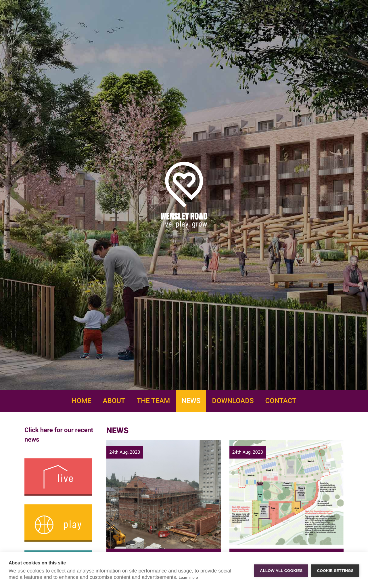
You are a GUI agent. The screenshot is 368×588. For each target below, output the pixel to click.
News (191, 401)
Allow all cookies (281, 570)
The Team (154, 401)
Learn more (188, 577)
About (114, 401)
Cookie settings (335, 570)
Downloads (233, 401)
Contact (281, 401)
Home (81, 401)
